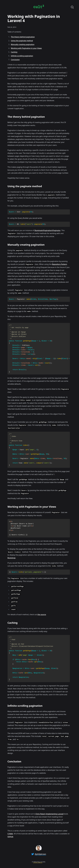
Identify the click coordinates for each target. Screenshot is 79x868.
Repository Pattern (60, 264)
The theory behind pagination (23, 37)
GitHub (10, 837)
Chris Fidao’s (40, 814)
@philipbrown (40, 854)
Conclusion (15, 60)
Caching (14, 52)
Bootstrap (12, 558)
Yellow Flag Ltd (38, 862)
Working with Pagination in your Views (26, 48)
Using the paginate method (22, 41)
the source (42, 615)
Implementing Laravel (55, 814)
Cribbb (10, 834)
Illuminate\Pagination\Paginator (48, 230)
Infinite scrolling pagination (22, 56)
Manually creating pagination (23, 44)
